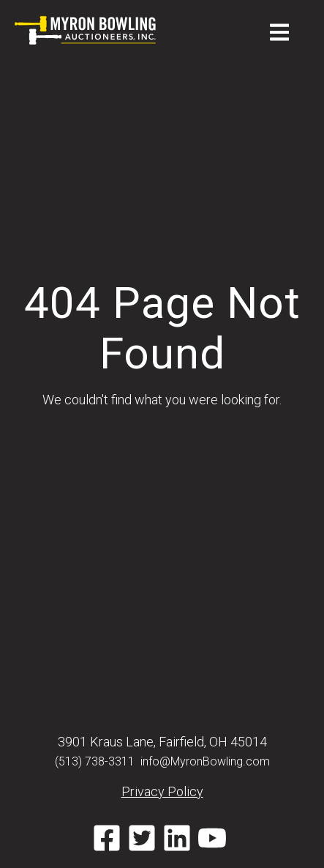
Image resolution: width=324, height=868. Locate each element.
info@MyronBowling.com (205, 761)
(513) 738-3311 (95, 761)
